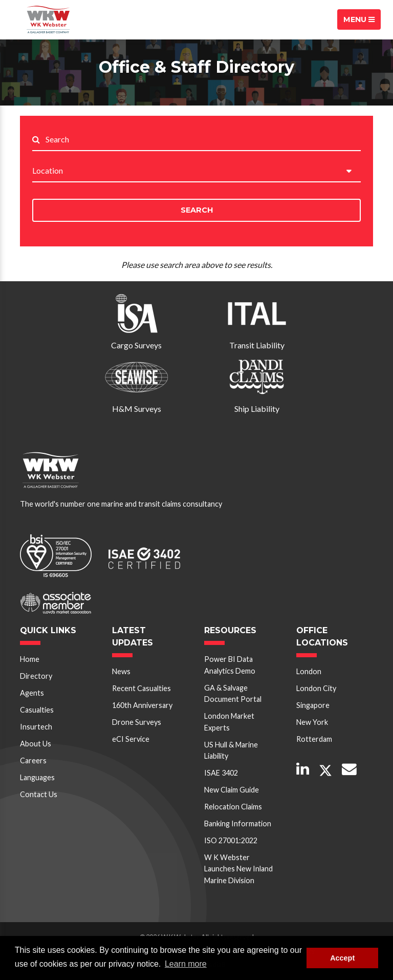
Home (30, 659)
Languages (37, 777)
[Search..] (203, 140)
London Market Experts (229, 722)
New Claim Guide (232, 790)
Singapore (313, 705)
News (121, 671)
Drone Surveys (137, 722)
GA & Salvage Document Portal (233, 693)
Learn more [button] (186, 964)
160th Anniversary (142, 705)
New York (312, 722)
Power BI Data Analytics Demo (230, 665)
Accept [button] (342, 958)
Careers (33, 760)
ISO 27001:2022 (231, 840)
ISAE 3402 (221, 773)
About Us (36, 744)
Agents (32, 693)
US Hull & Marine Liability (231, 750)
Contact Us (39, 794)
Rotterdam (314, 739)
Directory (36, 676)
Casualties (37, 710)
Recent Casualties (141, 688)
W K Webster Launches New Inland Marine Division (238, 869)
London (309, 671)
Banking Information (238, 823)
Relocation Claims (233, 807)
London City (316, 688)
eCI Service (131, 739)
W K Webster (48, 19)
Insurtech (36, 727)
